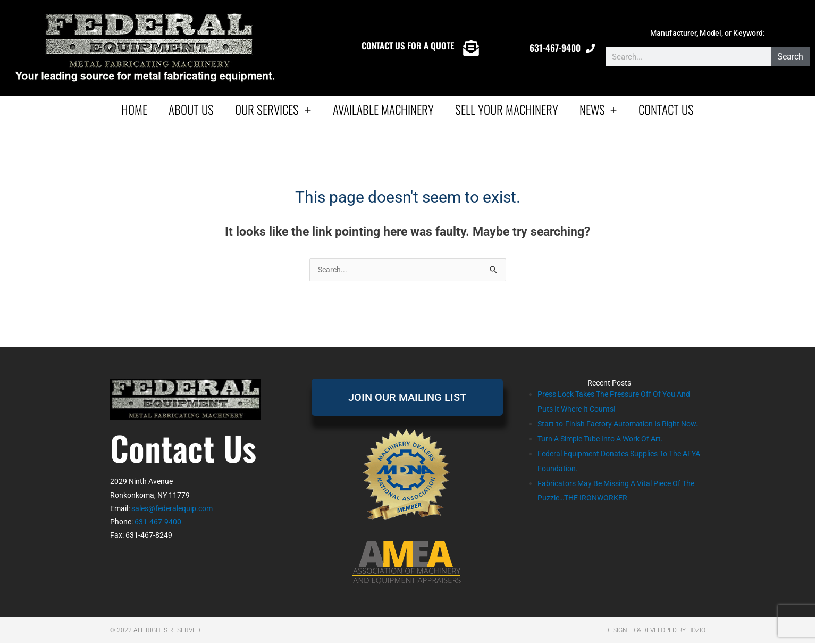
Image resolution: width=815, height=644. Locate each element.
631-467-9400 (555, 48)
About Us (191, 110)
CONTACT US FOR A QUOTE (408, 45)
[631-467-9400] (590, 48)
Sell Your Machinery (507, 110)
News (598, 109)
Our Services (273, 109)
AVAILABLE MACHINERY (383, 110)
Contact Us (666, 110)
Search (790, 57)
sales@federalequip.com (172, 509)
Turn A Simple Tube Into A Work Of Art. (606, 454)
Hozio (696, 631)
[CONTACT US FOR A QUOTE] (471, 48)
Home (134, 110)
